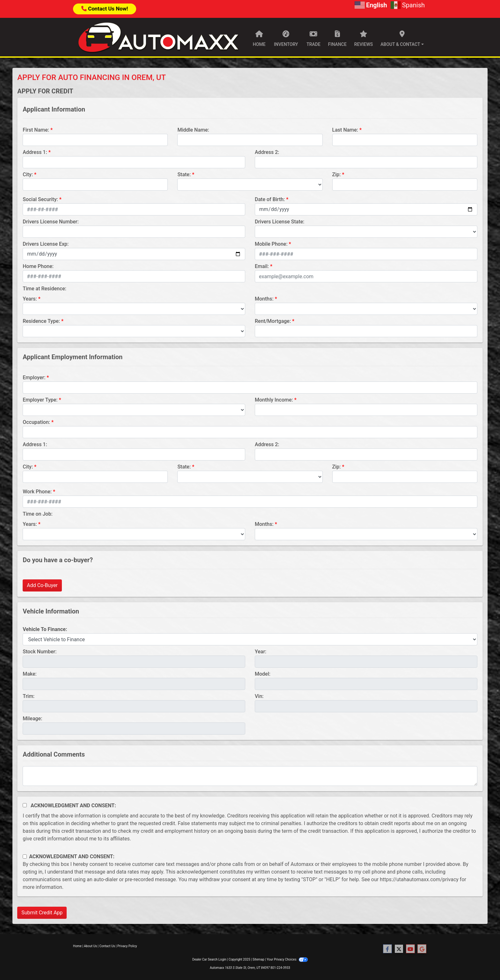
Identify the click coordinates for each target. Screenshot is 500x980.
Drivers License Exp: (46, 244)
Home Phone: (38, 266)
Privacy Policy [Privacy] (127, 946)
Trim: (29, 696)
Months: (264, 299)
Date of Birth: (270, 199)
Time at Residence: (44, 289)
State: (184, 174)
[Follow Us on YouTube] (410, 949)
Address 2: (267, 152)
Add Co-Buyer (42, 585)
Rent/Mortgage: (273, 321)
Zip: (337, 174)
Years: (30, 299)
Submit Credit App (42, 913)
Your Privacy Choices (287, 959)
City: (28, 174)
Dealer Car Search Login (209, 959)
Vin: (259, 696)
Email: (262, 266)
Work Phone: (37, 492)
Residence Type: (41, 321)
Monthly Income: (274, 400)
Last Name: (345, 130)
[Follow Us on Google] (422, 949)
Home (77, 946)
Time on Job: (37, 514)
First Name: (36, 130)
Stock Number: (40, 652)
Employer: (34, 377)
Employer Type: (40, 400)
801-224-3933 (280, 968)
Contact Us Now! (105, 9)
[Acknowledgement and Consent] (25, 805)
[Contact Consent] (25, 857)
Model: (263, 674)
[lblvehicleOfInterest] (250, 639)
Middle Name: (193, 130)
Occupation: (36, 422)
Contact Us (107, 946)
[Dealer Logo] (158, 37)
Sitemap (258, 959)
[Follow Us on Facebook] (387, 949)
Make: (30, 674)
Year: (261, 652)
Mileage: (32, 719)
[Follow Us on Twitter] (399, 949)
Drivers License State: (280, 222)
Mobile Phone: (271, 244)
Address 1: (35, 152)
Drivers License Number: (51, 222)
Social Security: (40, 199)
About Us (90, 946)
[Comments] (250, 776)
